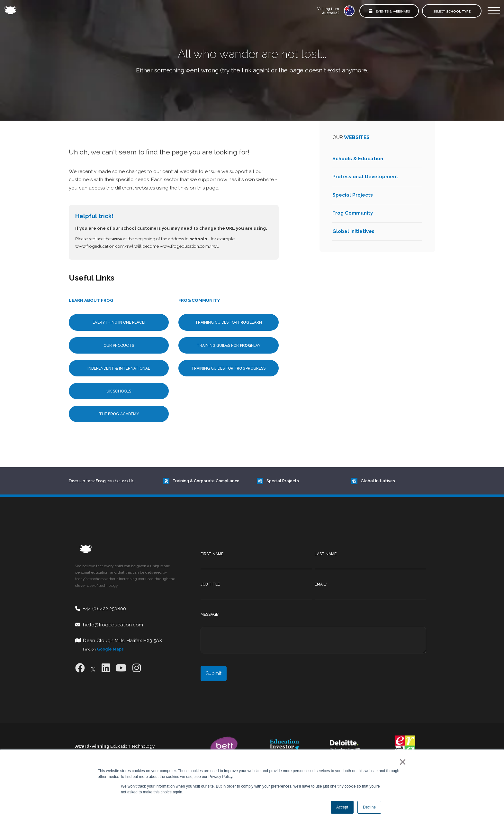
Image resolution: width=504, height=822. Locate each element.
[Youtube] (121, 668)
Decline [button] (369, 807)
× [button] (401, 762)
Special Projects (353, 195)
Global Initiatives (353, 231)
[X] (93, 668)
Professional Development (365, 177)
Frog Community (353, 213)
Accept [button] (342, 807)
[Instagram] (137, 668)
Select (452, 11)
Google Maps (110, 649)
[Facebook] (80, 668)
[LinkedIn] (106, 668)
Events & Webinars (389, 11)
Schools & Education (358, 159)
